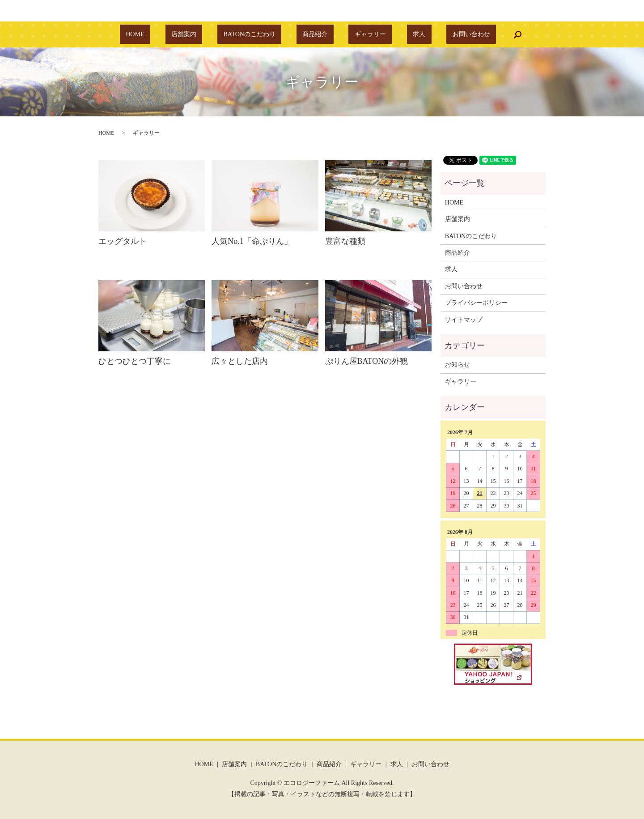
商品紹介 (315, 35)
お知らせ (458, 365)
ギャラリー (358, 35)
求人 (395, 35)
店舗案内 (208, 35)
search (475, 34)
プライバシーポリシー (476, 303)
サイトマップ (464, 320)
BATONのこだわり (261, 35)
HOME (171, 35)
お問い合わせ (435, 35)
